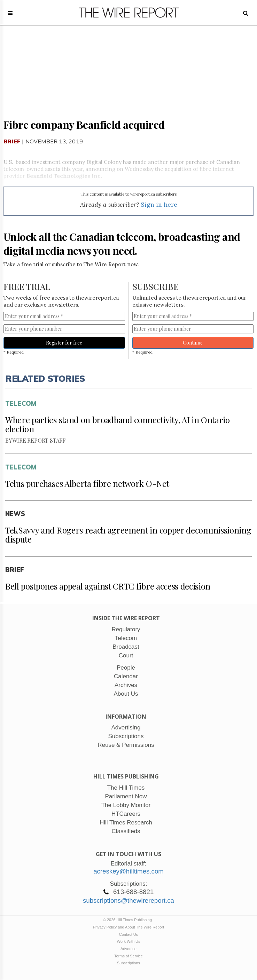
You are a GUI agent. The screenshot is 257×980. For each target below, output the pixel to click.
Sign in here (159, 204)
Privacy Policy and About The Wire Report (129, 927)
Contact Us (128, 934)
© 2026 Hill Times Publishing (128, 920)
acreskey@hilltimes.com (128, 871)
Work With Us (128, 941)
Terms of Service (128, 956)
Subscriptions (128, 963)
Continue (193, 343)
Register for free (64, 343)
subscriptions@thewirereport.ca (128, 900)
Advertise (128, 949)
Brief (12, 141)
